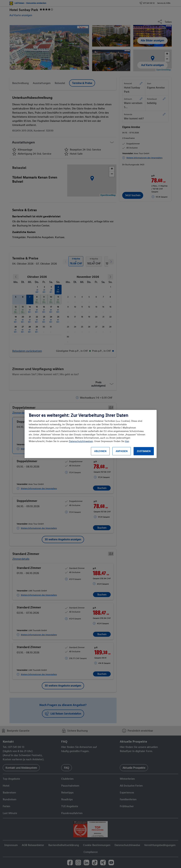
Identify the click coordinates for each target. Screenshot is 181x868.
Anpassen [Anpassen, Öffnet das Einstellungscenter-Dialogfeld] (122, 451)
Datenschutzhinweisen (81, 441)
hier (127, 441)
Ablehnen (100, 451)
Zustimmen (144, 451)
